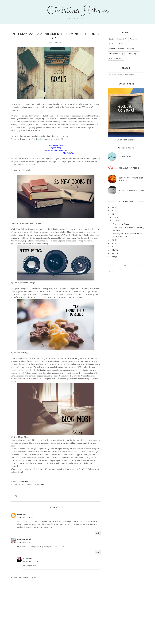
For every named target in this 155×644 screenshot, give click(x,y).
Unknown (22, 514)
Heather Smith (24, 539)
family (111, 39)
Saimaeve (28, 559)
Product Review (122, 44)
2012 (112, 247)
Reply (98, 533)
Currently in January (122, 224)
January (116, 221)
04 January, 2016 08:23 (25, 517)
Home (110, 271)
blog (41, 139)
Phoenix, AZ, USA (37, 484)
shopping (130, 49)
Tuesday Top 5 (132, 54)
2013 (112, 243)
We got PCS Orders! (126, 140)
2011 (112, 250)
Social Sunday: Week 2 (129, 168)
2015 (112, 240)
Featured (133, 39)
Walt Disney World (116, 58)
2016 (112, 214)
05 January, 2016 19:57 (25, 542)
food (111, 44)
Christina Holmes (78, 10)
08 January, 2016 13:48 (31, 562)
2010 (112, 253)
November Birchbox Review (131, 190)
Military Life (122, 39)
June (115, 217)
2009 (113, 257)
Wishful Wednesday (116, 49)
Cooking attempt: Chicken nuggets (131, 179)
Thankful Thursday (116, 54)
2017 (112, 211)
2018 (112, 207)
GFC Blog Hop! (125, 157)
